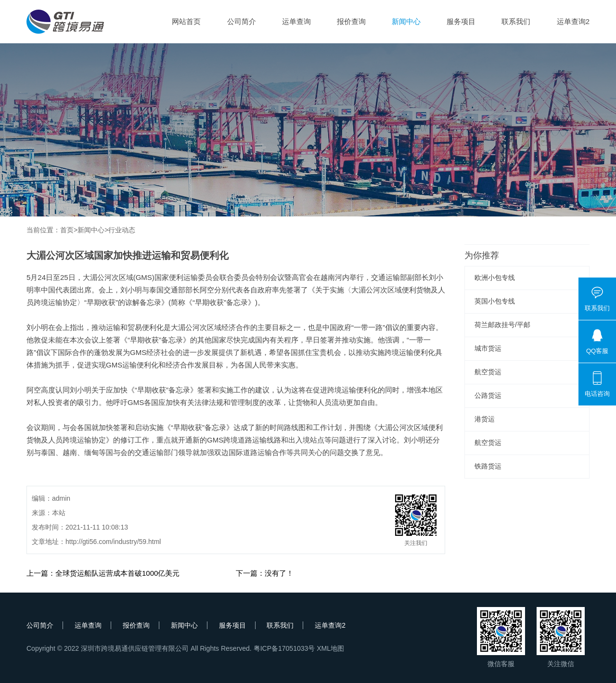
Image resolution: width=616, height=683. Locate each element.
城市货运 (488, 348)
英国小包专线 (495, 301)
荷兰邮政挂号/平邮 (502, 325)
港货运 (485, 419)
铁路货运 (488, 466)
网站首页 (186, 21)
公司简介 (242, 21)
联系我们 (516, 21)
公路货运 (488, 395)
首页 (67, 230)
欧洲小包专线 (495, 278)
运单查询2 (573, 21)
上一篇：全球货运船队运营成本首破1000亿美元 (103, 573)
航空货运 (488, 372)
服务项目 (461, 21)
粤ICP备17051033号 (284, 648)
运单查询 (296, 21)
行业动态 (122, 230)
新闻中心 (406, 21)
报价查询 (351, 21)
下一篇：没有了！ (265, 573)
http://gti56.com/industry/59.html (113, 542)
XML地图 (330, 648)
